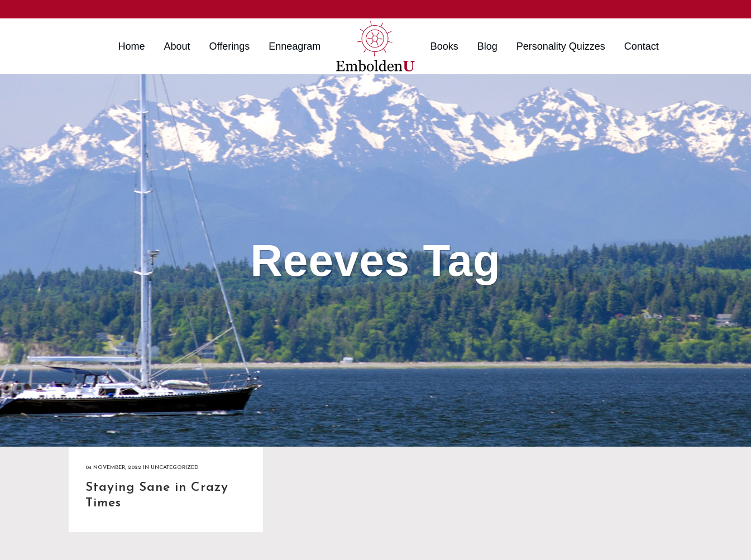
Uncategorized (174, 468)
